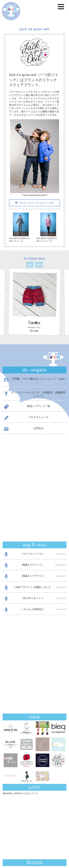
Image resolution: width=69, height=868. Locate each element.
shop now (34, 782)
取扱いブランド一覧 (26, 407)
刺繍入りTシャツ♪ (34, 469)
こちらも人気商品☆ (34, 514)
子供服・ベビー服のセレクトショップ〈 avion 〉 (34, 381)
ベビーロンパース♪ (34, 458)
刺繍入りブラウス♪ (34, 480)
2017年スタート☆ (34, 503)
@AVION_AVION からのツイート (20, 619)
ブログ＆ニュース (26, 418)
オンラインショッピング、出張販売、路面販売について (34, 394)
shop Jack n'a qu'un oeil (34, 203)
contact (34, 772)
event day (14, 851)
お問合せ (23, 429)
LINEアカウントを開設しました (34, 492)
